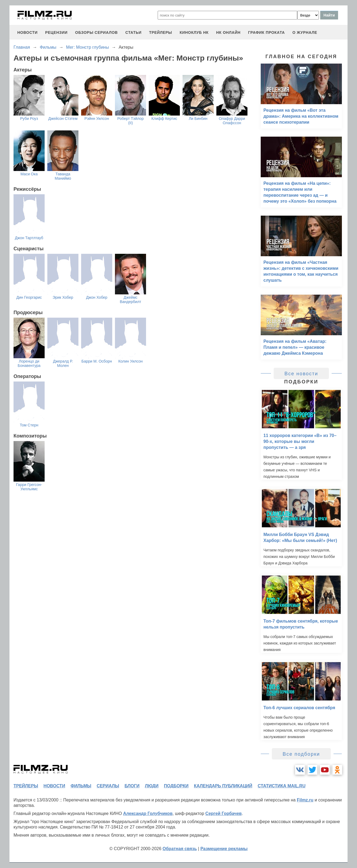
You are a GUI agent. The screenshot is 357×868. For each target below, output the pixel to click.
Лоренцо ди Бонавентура (29, 363)
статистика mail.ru (282, 786)
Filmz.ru (305, 800)
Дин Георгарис (29, 297)
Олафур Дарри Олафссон (232, 121)
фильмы (81, 786)
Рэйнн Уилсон (97, 119)
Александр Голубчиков (148, 813)
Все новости (301, 374)
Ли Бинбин (198, 119)
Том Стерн (29, 425)
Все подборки (301, 754)
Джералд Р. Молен (63, 363)
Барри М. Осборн (97, 361)
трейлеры (161, 32)
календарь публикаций (223, 786)
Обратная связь (180, 849)
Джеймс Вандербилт (130, 300)
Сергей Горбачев (223, 813)
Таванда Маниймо (63, 176)
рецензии (56, 32)
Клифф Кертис (164, 119)
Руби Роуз (29, 119)
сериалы (108, 786)
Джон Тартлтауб (29, 238)
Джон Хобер (97, 297)
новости (27, 32)
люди (152, 786)
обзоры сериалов (97, 32)
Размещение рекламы (224, 849)
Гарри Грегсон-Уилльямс (29, 487)
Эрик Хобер (63, 297)
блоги (132, 786)
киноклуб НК (194, 32)
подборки (176, 786)
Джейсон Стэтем (63, 119)
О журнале (305, 32)
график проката (266, 32)
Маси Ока (29, 174)
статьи (133, 32)
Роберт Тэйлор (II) (130, 121)
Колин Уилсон (130, 361)
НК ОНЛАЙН (228, 32)
